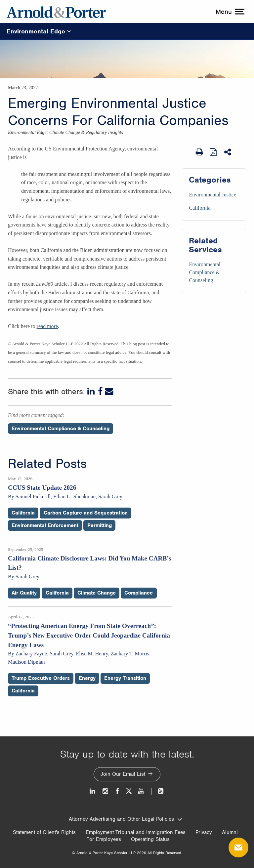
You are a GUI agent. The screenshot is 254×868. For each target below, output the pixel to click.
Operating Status (150, 839)
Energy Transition (125, 678)
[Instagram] (106, 791)
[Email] (109, 392)
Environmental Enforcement (45, 525)
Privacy (204, 832)
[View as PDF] (214, 152)
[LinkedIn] (92, 392)
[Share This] (228, 152)
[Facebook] (100, 392)
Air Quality (24, 593)
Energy (87, 678)
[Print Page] (199, 152)
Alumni (230, 832)
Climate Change (97, 593)
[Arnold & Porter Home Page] (56, 12)
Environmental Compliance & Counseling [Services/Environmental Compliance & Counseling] (205, 272)
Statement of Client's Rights (44, 832)
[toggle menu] (229, 12)
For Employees (104, 839)
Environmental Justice (212, 195)
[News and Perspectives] (158, 791)
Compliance (139, 593)
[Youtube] (141, 791)
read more (47, 326)
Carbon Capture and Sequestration (86, 513)
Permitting (100, 525)
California (200, 208)
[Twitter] (129, 791)
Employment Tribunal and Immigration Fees (136, 832)
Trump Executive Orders (41, 678)
